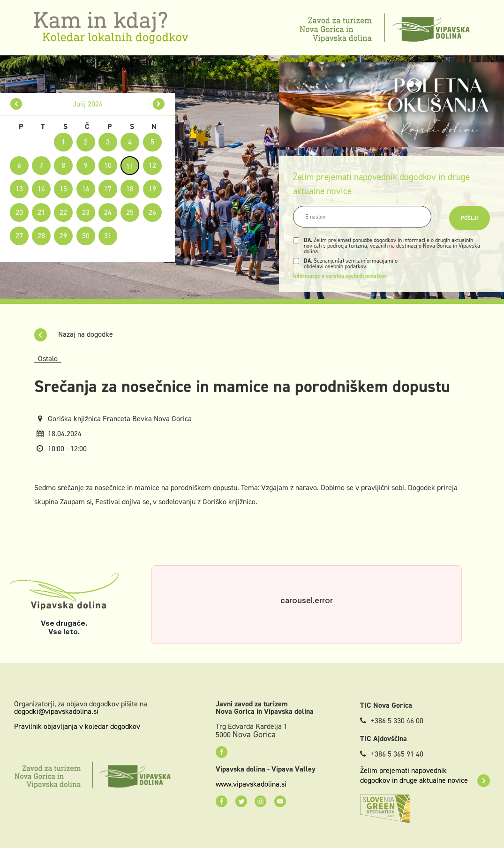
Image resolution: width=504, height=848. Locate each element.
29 (63, 236)
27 (19, 236)
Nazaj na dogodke (74, 334)
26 (152, 212)
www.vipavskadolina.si (251, 784)
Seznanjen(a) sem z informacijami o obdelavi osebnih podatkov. (351, 264)
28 (41, 236)
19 (152, 189)
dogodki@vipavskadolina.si (56, 711)
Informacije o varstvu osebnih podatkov (340, 276)
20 (19, 212)
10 (108, 165)
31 (108, 236)
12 (152, 165)
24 (108, 212)
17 (108, 189)
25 (130, 212)
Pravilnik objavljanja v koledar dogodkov (77, 726)
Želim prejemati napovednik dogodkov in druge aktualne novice (425, 775)
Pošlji (470, 218)
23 (86, 212)
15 (63, 189)
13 (19, 189)
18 (130, 189)
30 (86, 236)
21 (41, 212)
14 (41, 189)
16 (86, 189)
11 (130, 166)
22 (63, 212)
